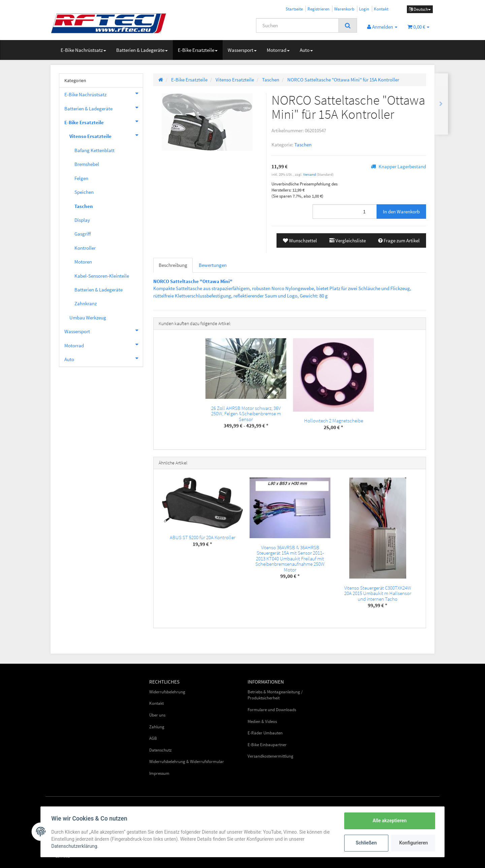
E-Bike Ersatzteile (198, 50)
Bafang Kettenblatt (94, 150)
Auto (306, 50)
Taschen (303, 145)
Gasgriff (83, 234)
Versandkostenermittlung (270, 756)
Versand (310, 174)
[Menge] (345, 212)
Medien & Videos (262, 721)
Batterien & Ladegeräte (142, 50)
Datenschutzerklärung (74, 846)
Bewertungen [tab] (213, 265)
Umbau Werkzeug (88, 318)
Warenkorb (344, 9)
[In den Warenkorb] (401, 212)
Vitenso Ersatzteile (106, 135)
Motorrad (278, 50)
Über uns (157, 715)
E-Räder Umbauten (265, 733)
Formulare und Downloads (272, 710)
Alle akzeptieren (389, 821)
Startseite (294, 9)
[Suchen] (297, 25)
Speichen (84, 192)
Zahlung (157, 727)
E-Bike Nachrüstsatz (83, 50)
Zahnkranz (86, 303)
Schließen (366, 843)
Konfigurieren (413, 843)
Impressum (159, 773)
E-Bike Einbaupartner (267, 745)
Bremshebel (87, 164)
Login (364, 9)
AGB (153, 738)
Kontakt (381, 9)
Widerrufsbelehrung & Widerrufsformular (187, 761)
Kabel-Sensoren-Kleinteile (102, 276)
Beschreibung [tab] (173, 265)
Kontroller (85, 248)
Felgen (81, 178)
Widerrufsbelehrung (167, 692)
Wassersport (242, 50)
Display (82, 220)
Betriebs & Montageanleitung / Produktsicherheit (275, 695)
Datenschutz (160, 750)
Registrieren (318, 9)
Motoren (83, 262)
